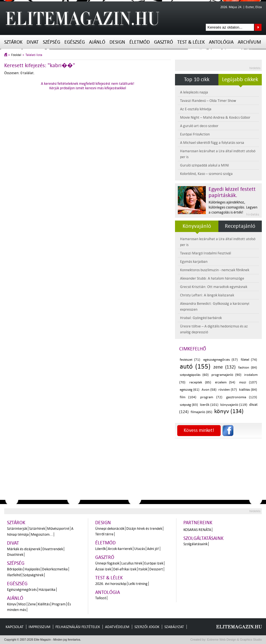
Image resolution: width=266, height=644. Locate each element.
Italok (143, 569)
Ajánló (97, 42)
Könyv (12, 604)
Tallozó (101, 598)
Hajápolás (32, 569)
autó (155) (195, 367)
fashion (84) (248, 368)
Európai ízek (154, 563)
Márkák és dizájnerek (24, 549)
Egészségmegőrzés (22, 590)
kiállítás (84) (248, 390)
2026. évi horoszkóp (111, 584)
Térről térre (104, 534)
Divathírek (15, 555)
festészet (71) (190, 360)
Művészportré (58, 529)
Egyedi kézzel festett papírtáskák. (232, 192)
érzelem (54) (225, 382)
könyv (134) (229, 411)
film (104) (188, 397)
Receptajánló (240, 226)
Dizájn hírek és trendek (144, 529)
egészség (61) (190, 390)
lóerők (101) (209, 405)
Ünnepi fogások (107, 563)
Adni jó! (153, 549)
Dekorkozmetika (55, 569)
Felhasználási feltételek (78, 627)
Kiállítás (44, 604)
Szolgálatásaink (195, 544)
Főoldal (16, 55)
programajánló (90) (226, 375)
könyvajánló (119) (234, 405)
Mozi (22, 604)
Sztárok (13, 42)
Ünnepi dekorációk (110, 529)
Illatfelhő (14, 575)
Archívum (249, 42)
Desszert (156, 569)
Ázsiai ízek (103, 569)
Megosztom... (42, 534)
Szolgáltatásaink (203, 538)
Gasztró (164, 42)
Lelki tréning (138, 584)
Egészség (75, 42)
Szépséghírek (33, 575)
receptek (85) (200, 382)
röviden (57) (228, 390)
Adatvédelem (117, 627)
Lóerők (101, 549)
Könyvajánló (197, 226)
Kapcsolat (15, 627)
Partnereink (198, 523)
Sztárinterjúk (17, 529)
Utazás (140, 549)
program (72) (211, 397)
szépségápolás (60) (194, 375)
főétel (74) (249, 360)
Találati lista (34, 55)
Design (117, 42)
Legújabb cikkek (240, 79)
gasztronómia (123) (242, 397)
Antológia (221, 42)
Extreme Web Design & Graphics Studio (234, 640)
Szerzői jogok (147, 627)
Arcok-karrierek (120, 549)
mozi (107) (248, 382)
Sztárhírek (37, 529)
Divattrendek (53, 549)
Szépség (52, 42)
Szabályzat (174, 627)
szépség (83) (189, 405)
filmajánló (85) (201, 412)
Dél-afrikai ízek (125, 569)
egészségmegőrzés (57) (221, 360)
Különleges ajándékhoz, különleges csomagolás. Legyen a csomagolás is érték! (233, 207)
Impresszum (39, 627)
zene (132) (224, 367)
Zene (32, 604)
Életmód (140, 42)
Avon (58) (209, 390)
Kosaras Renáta (197, 530)
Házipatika (47, 590)
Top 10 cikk (197, 79)
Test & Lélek (191, 42)
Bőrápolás (15, 569)
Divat (33, 42)
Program (59, 604)
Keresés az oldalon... (258, 27)
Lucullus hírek (132, 563)
